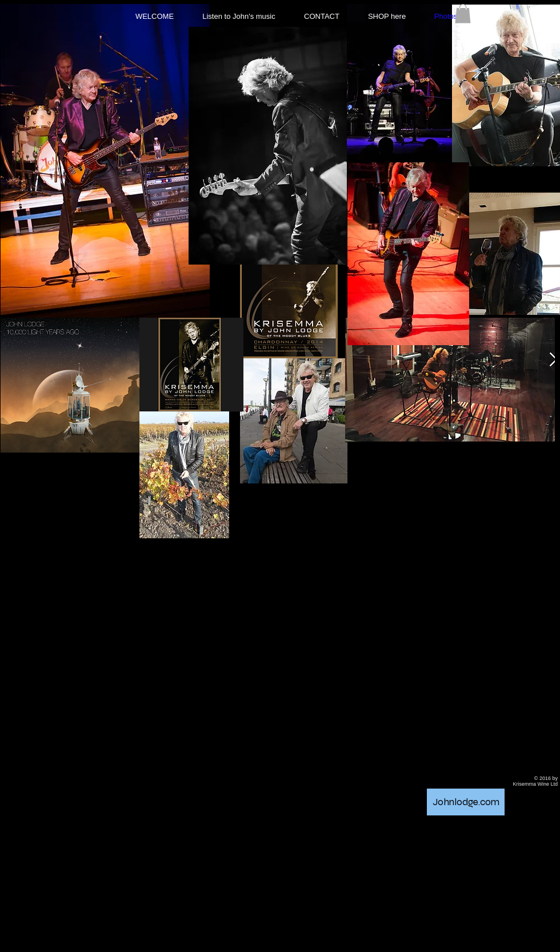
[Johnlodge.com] (466, 802)
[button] (463, 13)
